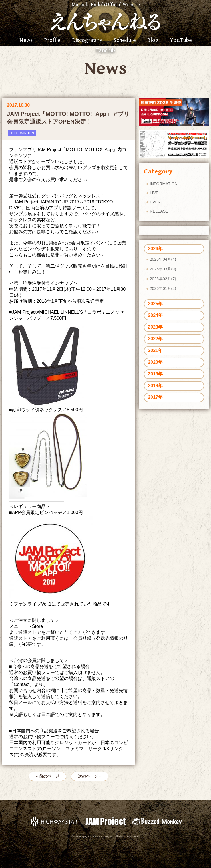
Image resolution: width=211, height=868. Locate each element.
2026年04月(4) (163, 259)
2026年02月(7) (163, 279)
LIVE (154, 193)
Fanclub (105, 51)
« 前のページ (47, 776)
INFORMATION (22, 133)
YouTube (181, 41)
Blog (153, 41)
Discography (87, 41)
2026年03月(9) (163, 269)
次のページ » (90, 776)
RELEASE (159, 211)
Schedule (125, 41)
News (26, 41)
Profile (52, 41)
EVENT (157, 202)
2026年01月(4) (163, 288)
